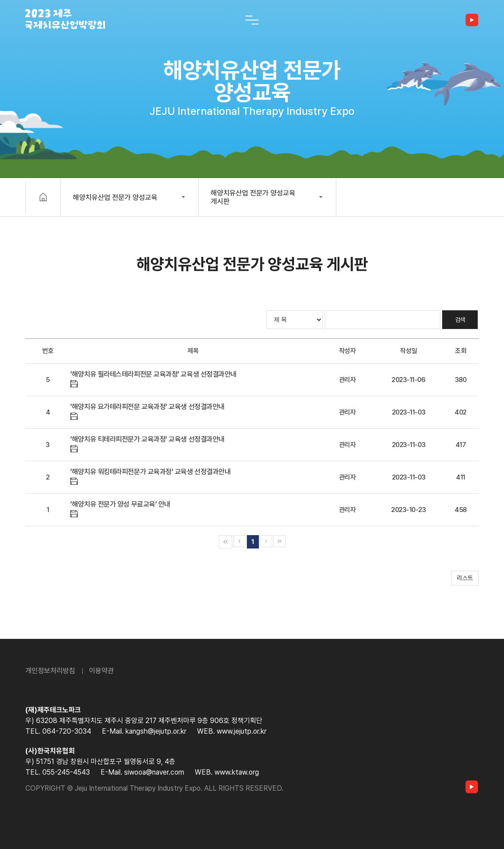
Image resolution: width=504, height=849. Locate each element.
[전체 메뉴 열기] (252, 20)
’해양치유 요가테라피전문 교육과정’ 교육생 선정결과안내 (147, 407)
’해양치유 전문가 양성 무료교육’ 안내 (120, 504)
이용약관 (101, 671)
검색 (460, 320)
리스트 (465, 578)
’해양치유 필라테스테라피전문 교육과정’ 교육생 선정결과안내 (153, 374)
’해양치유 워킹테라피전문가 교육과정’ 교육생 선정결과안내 (150, 472)
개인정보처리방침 (50, 671)
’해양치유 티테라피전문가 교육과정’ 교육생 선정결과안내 (147, 439)
